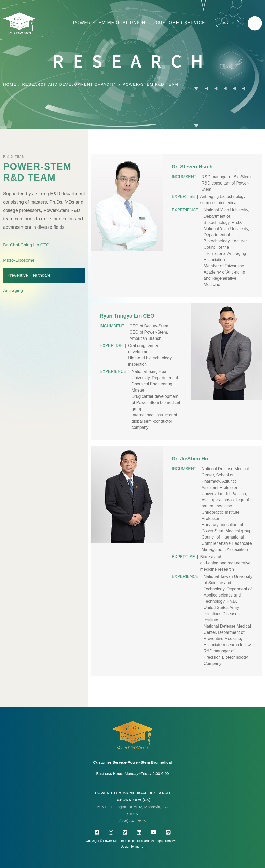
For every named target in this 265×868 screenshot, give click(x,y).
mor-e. (140, 847)
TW (222, 23)
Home (10, 84)
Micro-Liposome (19, 260)
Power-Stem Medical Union (109, 23)
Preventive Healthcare (29, 275)
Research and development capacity (69, 84)
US (233, 23)
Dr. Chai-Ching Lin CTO (26, 245)
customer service (181, 23)
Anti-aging (13, 290)
